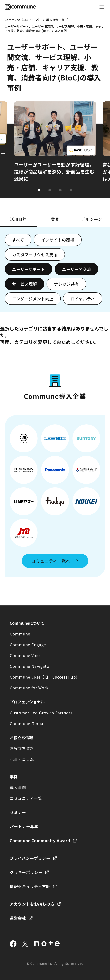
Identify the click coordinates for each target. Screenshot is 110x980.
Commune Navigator (30, 666)
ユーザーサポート (29, 269)
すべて (18, 240)
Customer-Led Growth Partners (41, 713)
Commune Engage (28, 645)
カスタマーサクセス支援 (35, 255)
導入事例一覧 (55, 20)
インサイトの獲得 (58, 240)
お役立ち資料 (22, 748)
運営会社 (18, 918)
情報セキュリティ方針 (30, 886)
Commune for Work (29, 688)
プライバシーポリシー (30, 858)
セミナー (18, 812)
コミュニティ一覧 (26, 798)
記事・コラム (22, 759)
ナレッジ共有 (66, 284)
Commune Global (27, 723)
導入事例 (18, 787)
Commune (20, 634)
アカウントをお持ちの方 (32, 904)
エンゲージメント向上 (33, 299)
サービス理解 (24, 284)
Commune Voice (26, 655)
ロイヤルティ (83, 299)
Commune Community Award (40, 840)
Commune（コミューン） (23, 20)
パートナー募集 (24, 826)
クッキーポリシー (26, 872)
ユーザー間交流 (76, 269)
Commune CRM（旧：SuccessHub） (45, 677)
